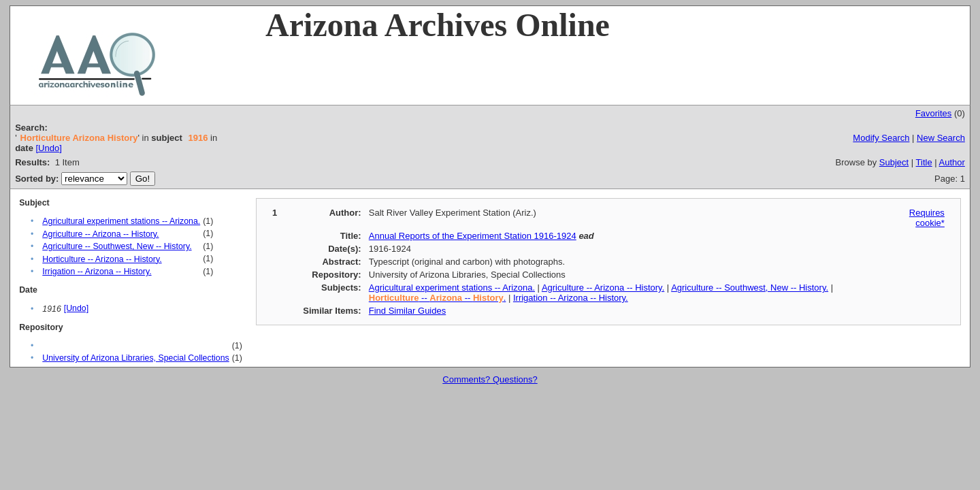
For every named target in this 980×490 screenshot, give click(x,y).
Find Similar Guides (407, 311)
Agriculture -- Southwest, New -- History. (117, 246)
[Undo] (48, 148)
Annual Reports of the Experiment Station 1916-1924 (473, 236)
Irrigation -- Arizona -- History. (97, 272)
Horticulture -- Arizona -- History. (102, 259)
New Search (941, 138)
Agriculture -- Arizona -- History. (100, 234)
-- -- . (438, 298)
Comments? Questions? (490, 379)
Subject (894, 162)
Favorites (933, 113)
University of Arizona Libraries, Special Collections (135, 358)
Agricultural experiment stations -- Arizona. (121, 221)
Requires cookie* (927, 218)
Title (924, 162)
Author (952, 162)
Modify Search (881, 138)
